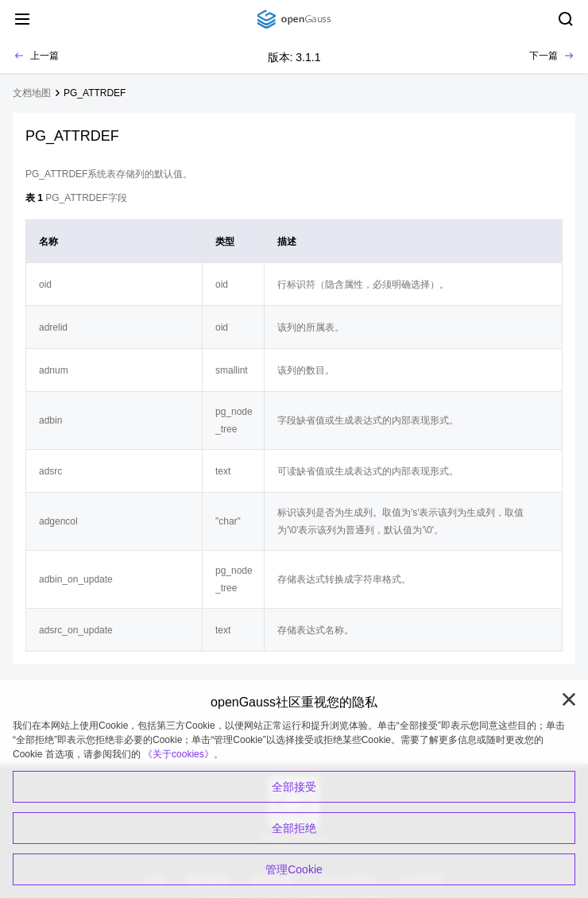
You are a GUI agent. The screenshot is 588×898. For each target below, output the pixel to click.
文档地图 (32, 93)
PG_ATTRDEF (95, 93)
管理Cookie (294, 869)
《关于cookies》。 (183, 754)
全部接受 (294, 787)
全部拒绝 (294, 828)
